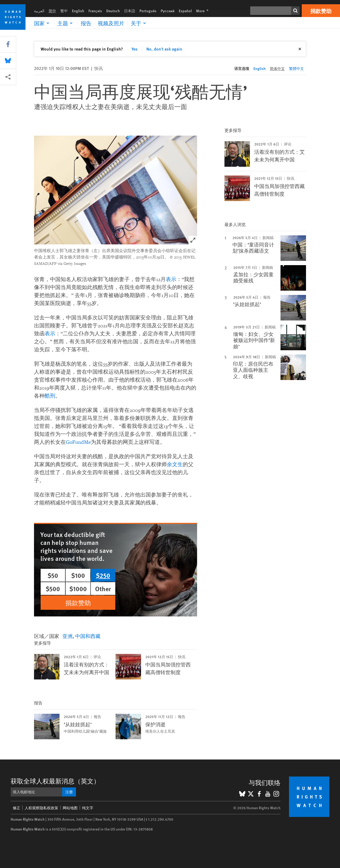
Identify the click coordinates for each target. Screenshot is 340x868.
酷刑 (50, 396)
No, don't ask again (164, 49)
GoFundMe (78, 442)
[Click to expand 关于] (139, 23)
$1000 (78, 589)
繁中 (64, 11)
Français (95, 11)
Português (148, 11)
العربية (39, 11)
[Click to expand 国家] (42, 23)
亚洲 (67, 636)
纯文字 (88, 808)
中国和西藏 (88, 636)
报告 (86, 23)
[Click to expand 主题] (66, 23)
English (78, 11)
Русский (168, 11)
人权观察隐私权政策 (41, 808)
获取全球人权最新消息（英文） (55, 781)
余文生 (175, 465)
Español (185, 11)
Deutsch (113, 11)
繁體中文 (296, 68)
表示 (171, 279)
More (204, 11)
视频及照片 (111, 23)
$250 (103, 575)
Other (103, 589)
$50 (53, 575)
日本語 (130, 11)
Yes (135, 49)
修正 (16, 808)
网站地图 (70, 808)
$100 (78, 575)
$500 (53, 589)
